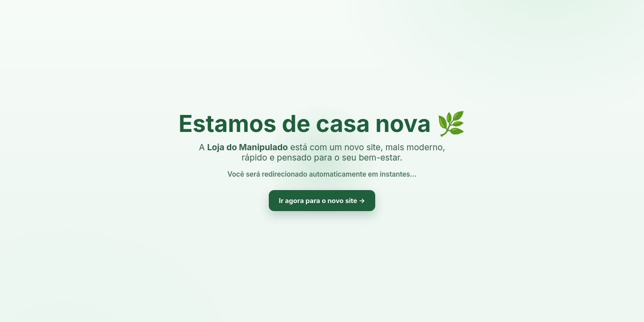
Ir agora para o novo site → (322, 201)
